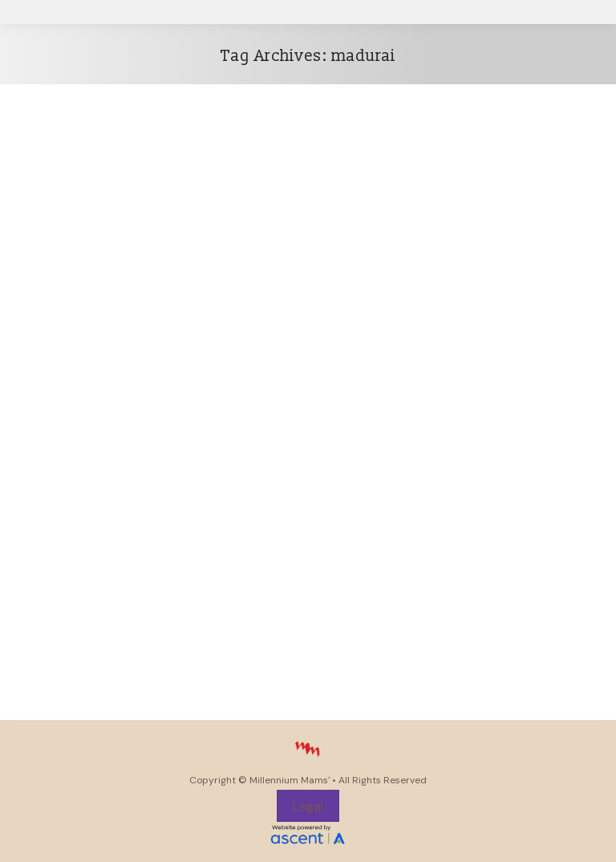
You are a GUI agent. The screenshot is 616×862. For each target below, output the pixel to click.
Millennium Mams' (290, 780)
